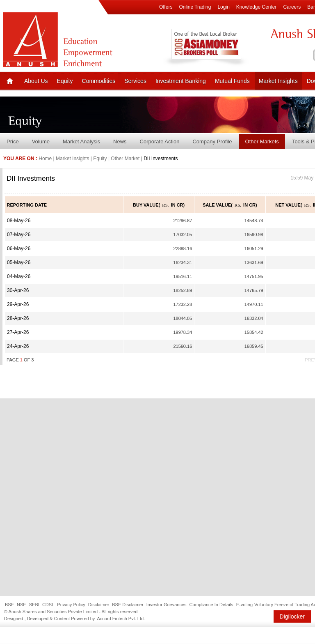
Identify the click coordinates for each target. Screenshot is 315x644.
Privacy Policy (71, 605)
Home (45, 159)
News (120, 141)
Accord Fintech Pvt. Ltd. (121, 619)
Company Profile (212, 141)
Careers (292, 7)
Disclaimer (99, 605)
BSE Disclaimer (128, 605)
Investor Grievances (167, 605)
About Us (36, 81)
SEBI (34, 605)
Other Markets (262, 141)
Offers (166, 7)
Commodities (99, 81)
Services (135, 81)
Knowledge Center (257, 7)
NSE (22, 605)
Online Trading (195, 7)
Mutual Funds (232, 81)
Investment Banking (181, 81)
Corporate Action (160, 141)
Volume (41, 141)
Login (223, 7)
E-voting (244, 605)
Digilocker (292, 616)
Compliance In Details (211, 605)
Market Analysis (81, 141)
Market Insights (278, 81)
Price (13, 141)
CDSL (48, 605)
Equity (65, 81)
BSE (9, 605)
